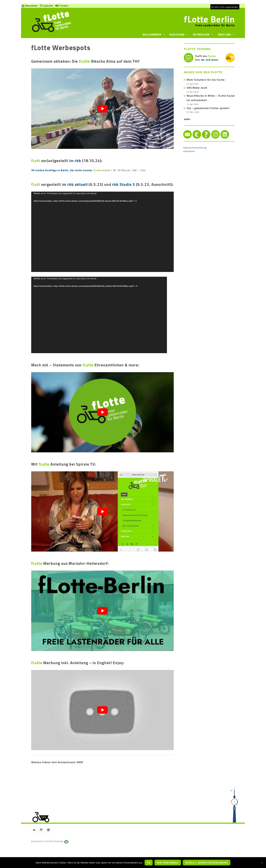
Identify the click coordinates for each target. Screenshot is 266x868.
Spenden (48, 6)
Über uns (224, 34)
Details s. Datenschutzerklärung (207, 863)
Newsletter (31, 6)
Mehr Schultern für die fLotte (206, 80)
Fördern (64, 6)
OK (149, 863)
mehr (187, 119)
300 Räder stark (197, 88)
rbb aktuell (77, 184)
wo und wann (210, 60)
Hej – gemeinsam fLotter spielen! (208, 108)
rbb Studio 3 (123, 184)
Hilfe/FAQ (203, 130)
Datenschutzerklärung (195, 148)
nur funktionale (168, 863)
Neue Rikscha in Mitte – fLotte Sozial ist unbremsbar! (211, 98)
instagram (212, 130)
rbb (78, 161)
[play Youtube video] (102, 109)
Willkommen (152, 34)
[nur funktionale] (262, 863)
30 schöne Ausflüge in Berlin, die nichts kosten (62, 170)
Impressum (189, 151)
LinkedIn (221, 130)
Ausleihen (177, 34)
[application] (102, 232)
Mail (184, 130)
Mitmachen (201, 34)
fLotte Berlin (209, 19)
